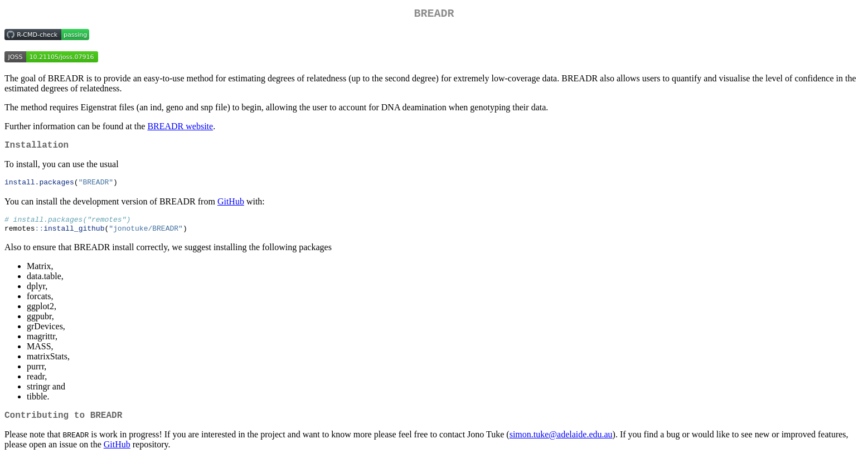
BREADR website (180, 128)
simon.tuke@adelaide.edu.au (561, 444)
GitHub (231, 206)
